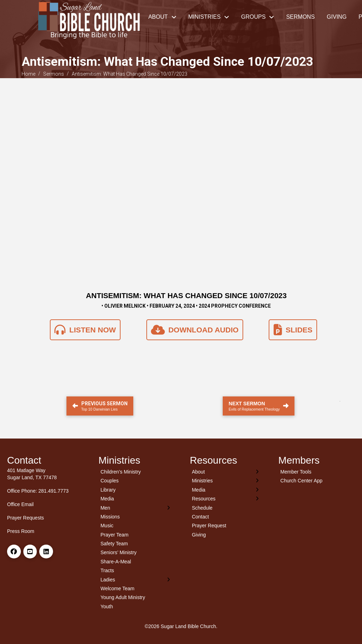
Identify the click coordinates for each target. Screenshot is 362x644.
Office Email (20, 504)
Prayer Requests (25, 518)
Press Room (21, 531)
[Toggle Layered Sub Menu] (136, 508)
